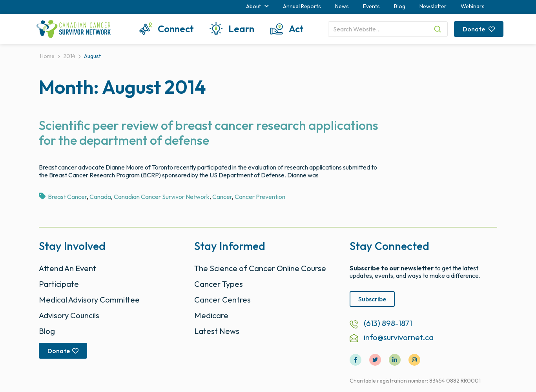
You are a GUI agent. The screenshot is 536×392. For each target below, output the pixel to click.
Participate (59, 284)
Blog (400, 6)
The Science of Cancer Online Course (260, 268)
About (257, 6)
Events (371, 6)
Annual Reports (302, 6)
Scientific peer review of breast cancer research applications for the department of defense (209, 133)
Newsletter (433, 6)
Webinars (473, 6)
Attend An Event (67, 268)
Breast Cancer (67, 197)
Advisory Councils (69, 315)
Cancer (222, 197)
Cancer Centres (222, 300)
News (342, 6)
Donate (479, 29)
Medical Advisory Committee (89, 300)
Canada (100, 197)
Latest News (217, 331)
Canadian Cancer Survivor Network (162, 197)
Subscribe (372, 299)
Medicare (211, 315)
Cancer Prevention (260, 197)
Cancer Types (219, 284)
